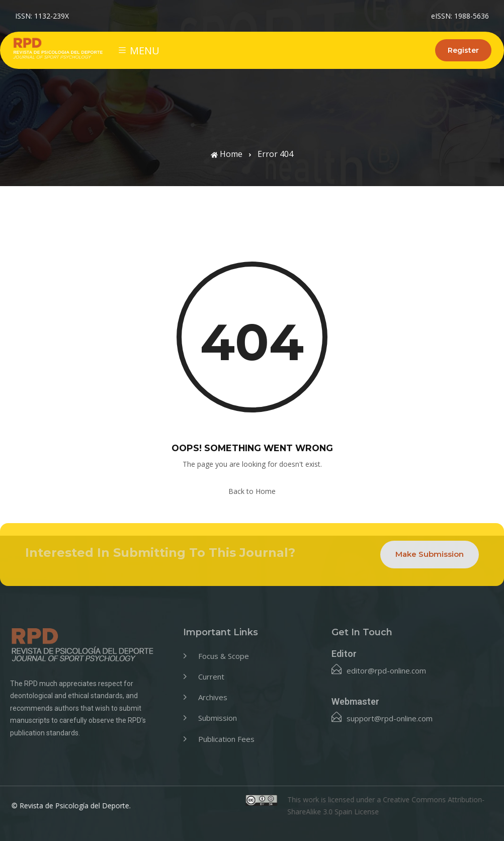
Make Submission (430, 554)
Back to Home (252, 491)
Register (463, 50)
